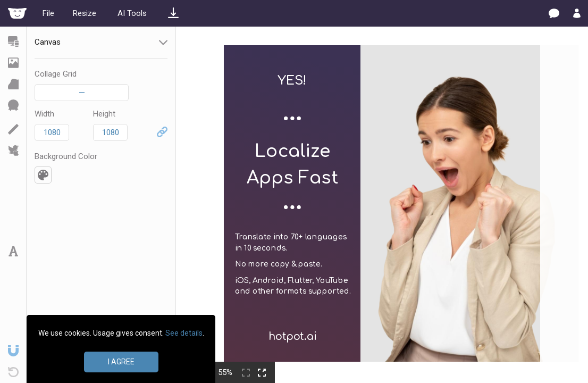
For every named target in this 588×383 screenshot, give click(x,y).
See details (184, 333)
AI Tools (132, 13)
